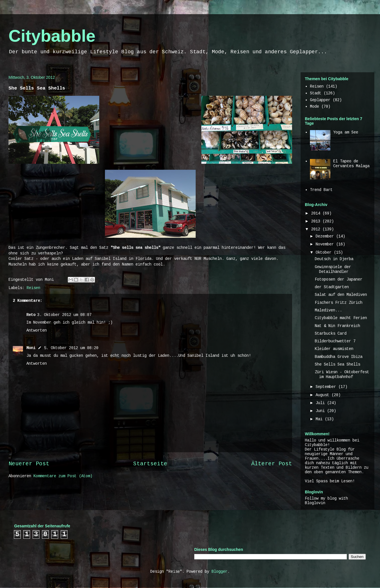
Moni (31, 348)
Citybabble (52, 36)
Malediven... (328, 310)
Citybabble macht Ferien (341, 318)
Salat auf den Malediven (341, 295)
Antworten (37, 330)
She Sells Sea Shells (337, 364)
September (327, 387)
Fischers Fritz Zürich (339, 303)
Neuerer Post (29, 464)
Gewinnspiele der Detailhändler (333, 269)
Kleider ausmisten (334, 349)
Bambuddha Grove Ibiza (339, 357)
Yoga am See (346, 132)
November (326, 244)
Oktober (325, 252)
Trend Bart (321, 190)
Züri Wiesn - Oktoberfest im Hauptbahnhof (342, 374)
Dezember (326, 236)
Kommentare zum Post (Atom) (63, 476)
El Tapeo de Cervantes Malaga (351, 164)
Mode (314, 107)
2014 (317, 213)
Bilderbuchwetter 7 (335, 341)
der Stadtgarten (332, 287)
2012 (317, 229)
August (324, 395)
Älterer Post (272, 464)
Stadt (316, 93)
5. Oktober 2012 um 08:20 (71, 348)
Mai (320, 419)
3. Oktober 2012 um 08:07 (64, 315)
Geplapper (320, 100)
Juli (321, 403)
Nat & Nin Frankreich (337, 326)
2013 (317, 221)
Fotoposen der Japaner (339, 279)
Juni (321, 411)
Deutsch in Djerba (334, 259)
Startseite (150, 464)
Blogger (219, 572)
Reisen (33, 288)
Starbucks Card (331, 334)
